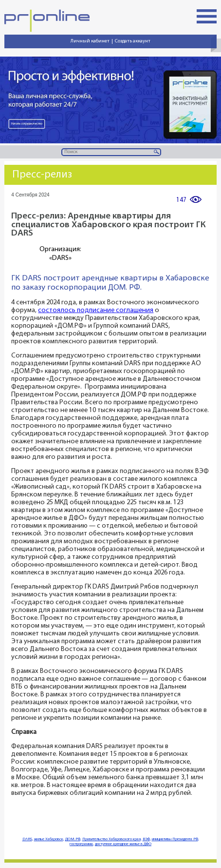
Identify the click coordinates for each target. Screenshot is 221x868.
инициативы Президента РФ (175, 839)
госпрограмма (81, 844)
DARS (27, 839)
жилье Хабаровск (49, 839)
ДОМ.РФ (73, 839)
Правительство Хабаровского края (111, 839)
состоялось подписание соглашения (96, 310)
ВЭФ (146, 839)
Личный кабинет (90, 41)
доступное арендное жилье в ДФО (123, 844)
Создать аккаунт (133, 41)
